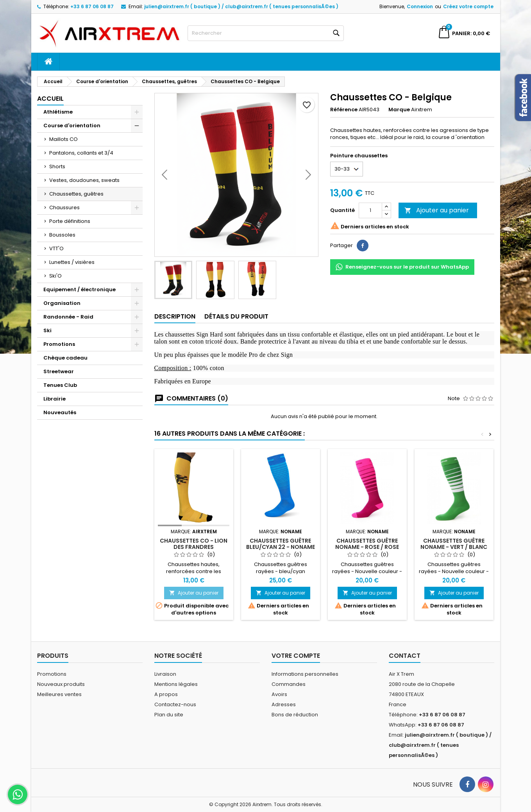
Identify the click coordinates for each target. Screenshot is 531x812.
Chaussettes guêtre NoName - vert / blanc (454, 544)
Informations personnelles (305, 674)
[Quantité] (370, 210)
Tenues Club (60, 385)
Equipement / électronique (80, 289)
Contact (405, 656)
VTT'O (56, 248)
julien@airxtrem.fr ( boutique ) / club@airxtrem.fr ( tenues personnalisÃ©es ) (241, 6)
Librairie (55, 399)
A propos (166, 694)
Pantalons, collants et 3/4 (81, 153)
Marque (399, 110)
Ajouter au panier (437, 210)
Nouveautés (60, 412)
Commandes (289, 684)
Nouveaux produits (61, 684)
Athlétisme (58, 112)
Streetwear (59, 371)
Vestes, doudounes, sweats (84, 180)
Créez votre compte (468, 6)
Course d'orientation (72, 126)
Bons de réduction (295, 715)
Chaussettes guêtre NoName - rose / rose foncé (367, 547)
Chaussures (64, 207)
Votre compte (296, 656)
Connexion (420, 6)
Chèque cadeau (65, 358)
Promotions (59, 344)
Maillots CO (63, 139)
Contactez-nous (175, 704)
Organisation (62, 303)
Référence (344, 110)
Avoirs (279, 694)
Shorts (57, 166)
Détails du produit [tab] (236, 316)
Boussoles (62, 235)
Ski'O (55, 276)
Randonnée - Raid (68, 317)
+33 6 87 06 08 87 (92, 6)
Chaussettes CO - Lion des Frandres (194, 544)
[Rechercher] (266, 33)
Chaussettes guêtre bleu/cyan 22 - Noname (281, 544)
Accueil (50, 99)
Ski (47, 330)
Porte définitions (70, 221)
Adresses (284, 704)
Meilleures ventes (59, 694)
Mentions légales (176, 684)
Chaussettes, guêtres (76, 194)
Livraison (165, 674)
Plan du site (169, 715)
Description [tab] (175, 316)
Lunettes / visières (72, 262)
